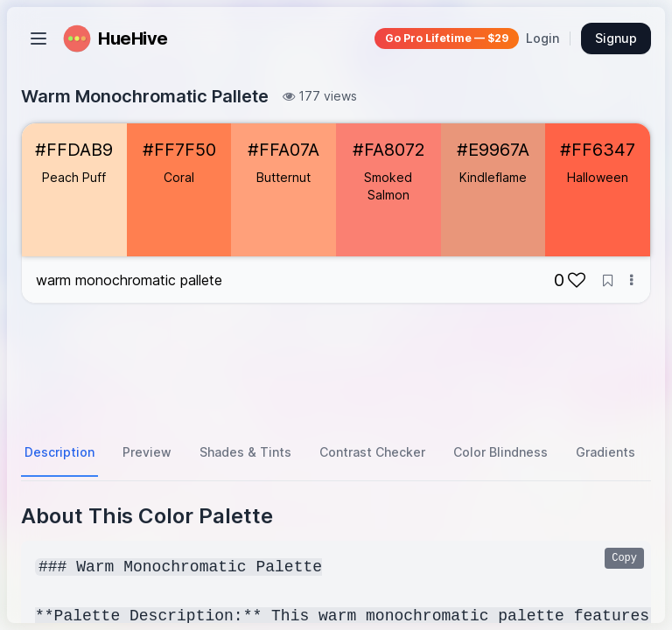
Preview (147, 452)
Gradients (605, 452)
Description (59, 452)
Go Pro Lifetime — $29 (447, 38)
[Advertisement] (336, 367)
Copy (624, 558)
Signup (616, 38)
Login (542, 38)
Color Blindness (500, 452)
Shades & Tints (245, 452)
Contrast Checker (372, 452)
